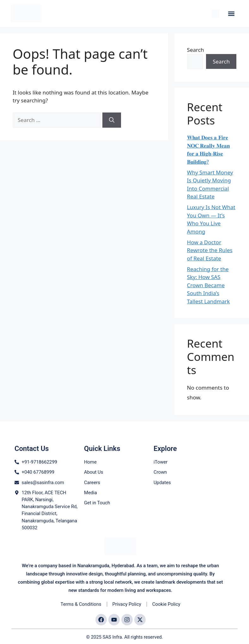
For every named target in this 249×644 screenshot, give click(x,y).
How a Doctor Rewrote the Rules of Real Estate (210, 250)
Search (196, 50)
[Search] (112, 120)
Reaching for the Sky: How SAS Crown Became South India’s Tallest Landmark (209, 285)
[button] (231, 13)
